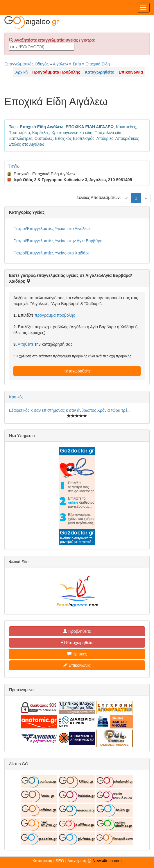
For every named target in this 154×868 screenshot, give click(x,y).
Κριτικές (16, 397)
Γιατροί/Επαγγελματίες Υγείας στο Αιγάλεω (52, 229)
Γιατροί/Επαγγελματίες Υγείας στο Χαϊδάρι (51, 253)
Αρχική (22, 72)
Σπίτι (77, 64)
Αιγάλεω (60, 64)
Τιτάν (14, 167)
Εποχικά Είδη (98, 64)
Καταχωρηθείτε (77, 371)
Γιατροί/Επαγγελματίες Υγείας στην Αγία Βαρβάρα (58, 241)
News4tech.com (107, 861)
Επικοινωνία (77, 665)
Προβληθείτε (77, 631)
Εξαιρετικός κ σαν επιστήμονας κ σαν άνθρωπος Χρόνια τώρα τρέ (68, 410)
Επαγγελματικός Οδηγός (26, 64)
